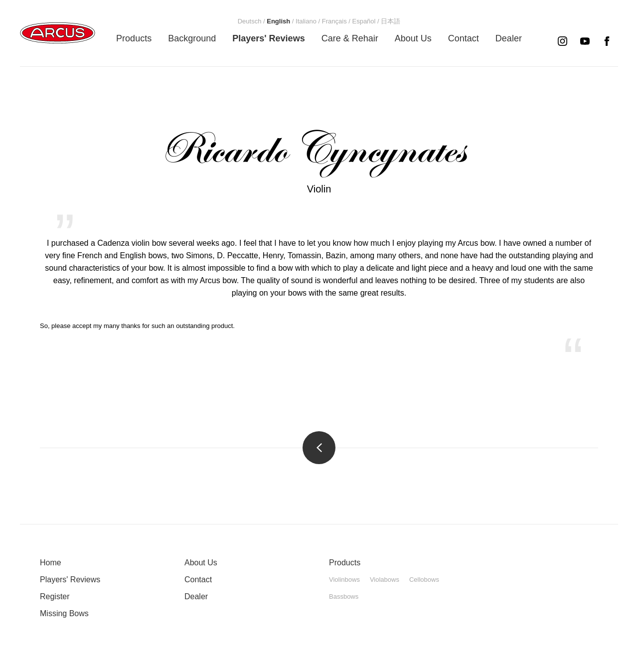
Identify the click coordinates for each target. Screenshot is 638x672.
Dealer (196, 596)
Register (55, 596)
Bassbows (344, 596)
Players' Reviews (70, 580)
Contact (198, 580)
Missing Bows (64, 613)
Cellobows (424, 580)
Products (345, 563)
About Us (201, 563)
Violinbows (344, 580)
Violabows (385, 580)
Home (51, 563)
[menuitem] (134, 38)
